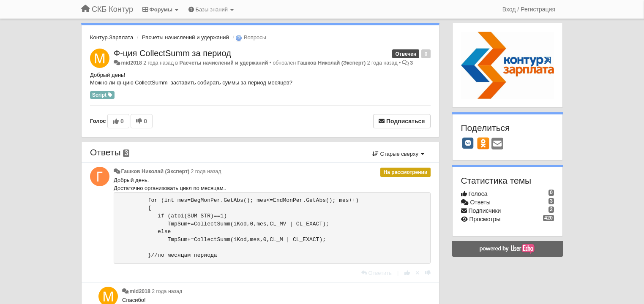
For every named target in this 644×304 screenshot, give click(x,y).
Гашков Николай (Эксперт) (332, 63)
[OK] (483, 143)
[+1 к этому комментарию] (407, 273)
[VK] (468, 143)
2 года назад (206, 171)
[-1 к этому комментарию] (428, 273)
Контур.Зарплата (112, 37)
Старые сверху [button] (398, 154)
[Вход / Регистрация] (529, 9)
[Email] (497, 144)
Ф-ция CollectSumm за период (172, 53)
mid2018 (131, 63)
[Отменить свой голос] (418, 273)
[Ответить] (377, 273)
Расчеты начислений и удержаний (186, 37)
